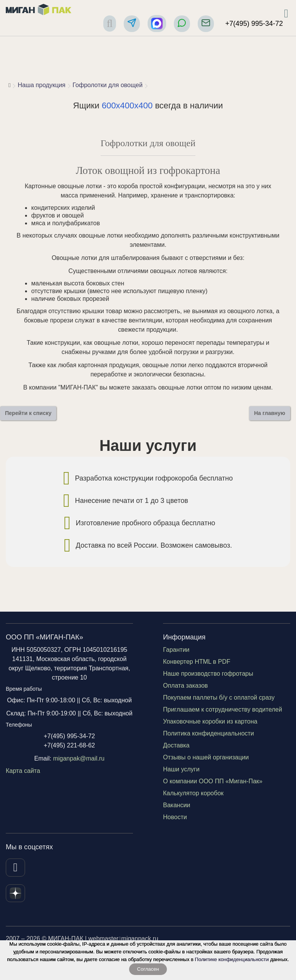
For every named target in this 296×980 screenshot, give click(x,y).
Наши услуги (181, 769)
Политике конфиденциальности (232, 959)
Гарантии (176, 650)
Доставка (176, 745)
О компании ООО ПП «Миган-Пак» (213, 781)
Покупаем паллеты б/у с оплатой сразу (219, 697)
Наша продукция (42, 85)
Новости (175, 817)
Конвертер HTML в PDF (197, 662)
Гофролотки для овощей (108, 85)
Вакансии (177, 805)
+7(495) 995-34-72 (254, 24)
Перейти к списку (28, 413)
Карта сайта (23, 771)
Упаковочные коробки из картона (210, 721)
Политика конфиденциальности (209, 733)
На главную (270, 413)
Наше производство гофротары (208, 674)
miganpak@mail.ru (79, 758)
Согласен (148, 969)
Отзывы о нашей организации (206, 757)
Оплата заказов (185, 686)
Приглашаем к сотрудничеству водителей (223, 709)
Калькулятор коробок (193, 793)
